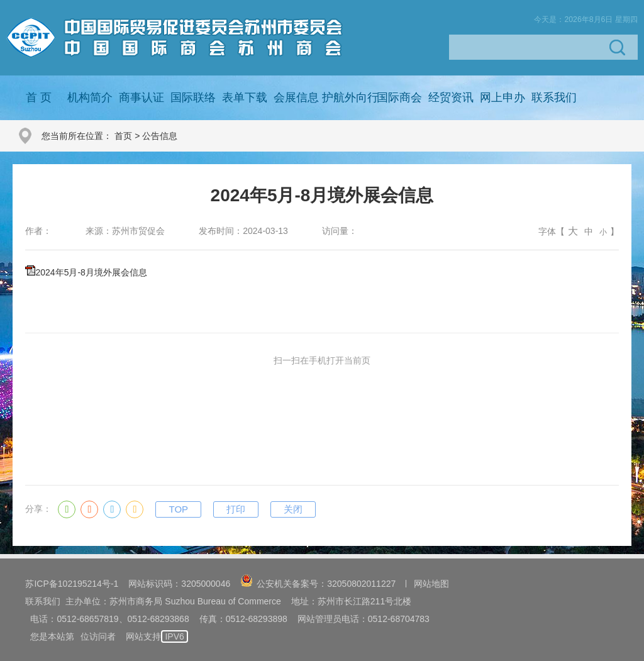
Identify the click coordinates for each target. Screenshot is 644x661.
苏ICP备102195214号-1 (72, 584)
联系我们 (554, 97)
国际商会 (399, 97)
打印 (236, 509)
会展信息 (296, 97)
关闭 (293, 509)
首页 (123, 136)
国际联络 (193, 97)
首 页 (39, 97)
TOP (178, 509)
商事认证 (142, 97)
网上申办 (502, 97)
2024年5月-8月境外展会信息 (91, 272)
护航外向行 (350, 97)
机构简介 (90, 97)
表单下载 (245, 97)
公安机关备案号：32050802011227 (318, 584)
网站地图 (431, 584)
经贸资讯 (451, 97)
